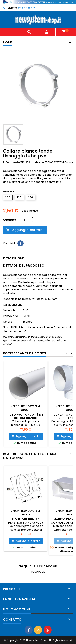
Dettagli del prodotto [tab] (24, 265)
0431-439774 (27, 8)
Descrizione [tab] (13, 258)
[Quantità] (24, 220)
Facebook (38, 572)
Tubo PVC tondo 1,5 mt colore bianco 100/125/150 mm (26, 418)
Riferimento (11, 162)
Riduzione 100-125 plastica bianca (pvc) (26, 521)
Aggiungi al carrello (24, 230)
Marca (39, 162)
